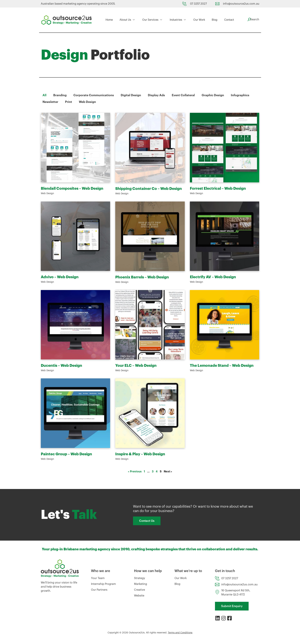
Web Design (88, 102)
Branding (60, 95)
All (44, 95)
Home (109, 20)
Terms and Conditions (180, 634)
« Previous (135, 471)
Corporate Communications (94, 95)
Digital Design (131, 95)
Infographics (242, 95)
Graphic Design (214, 95)
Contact (227, 20)
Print (69, 102)
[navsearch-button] (253, 19)
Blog (213, 20)
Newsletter (51, 102)
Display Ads (157, 95)
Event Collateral (184, 95)
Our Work (198, 20)
